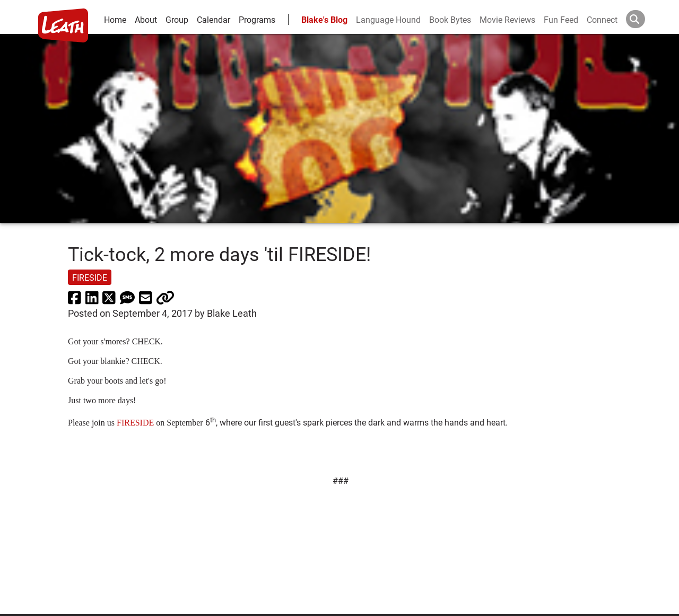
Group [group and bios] (177, 19)
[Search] (644, 19)
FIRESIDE (135, 423)
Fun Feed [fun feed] (561, 19)
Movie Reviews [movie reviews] (507, 19)
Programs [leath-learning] (257, 19)
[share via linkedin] (92, 297)
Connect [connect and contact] (602, 19)
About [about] (146, 19)
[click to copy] (165, 297)
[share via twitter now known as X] (109, 297)
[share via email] (146, 297)
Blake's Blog (324, 19)
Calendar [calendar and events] (214, 19)
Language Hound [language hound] (388, 19)
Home (115, 19)
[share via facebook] (75, 297)
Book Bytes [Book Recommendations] (450, 19)
